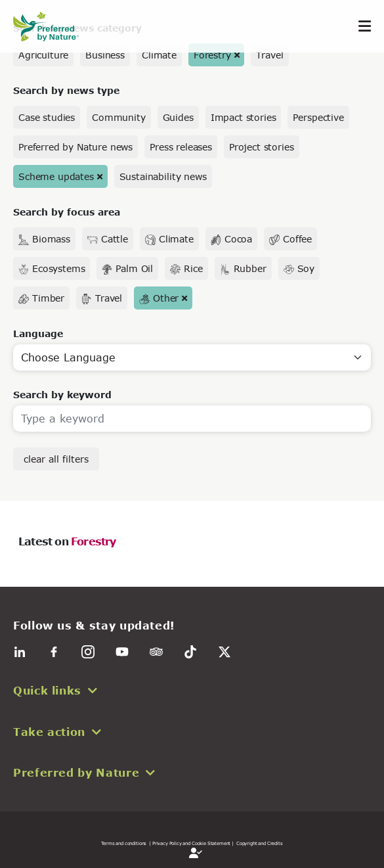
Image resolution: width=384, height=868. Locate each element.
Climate (159, 55)
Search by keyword (62, 395)
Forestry (212, 55)
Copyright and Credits (260, 843)
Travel (269, 55)
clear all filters (56, 459)
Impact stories (244, 117)
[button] (192, 691)
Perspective (318, 117)
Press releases (181, 147)
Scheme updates (56, 176)
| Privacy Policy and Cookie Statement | (191, 843)
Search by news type (66, 90)
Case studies (47, 117)
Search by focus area (67, 212)
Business (105, 55)
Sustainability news (163, 176)
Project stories (262, 147)
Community (119, 117)
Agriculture (43, 55)
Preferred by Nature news (75, 147)
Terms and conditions (124, 843)
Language (38, 333)
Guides (178, 117)
